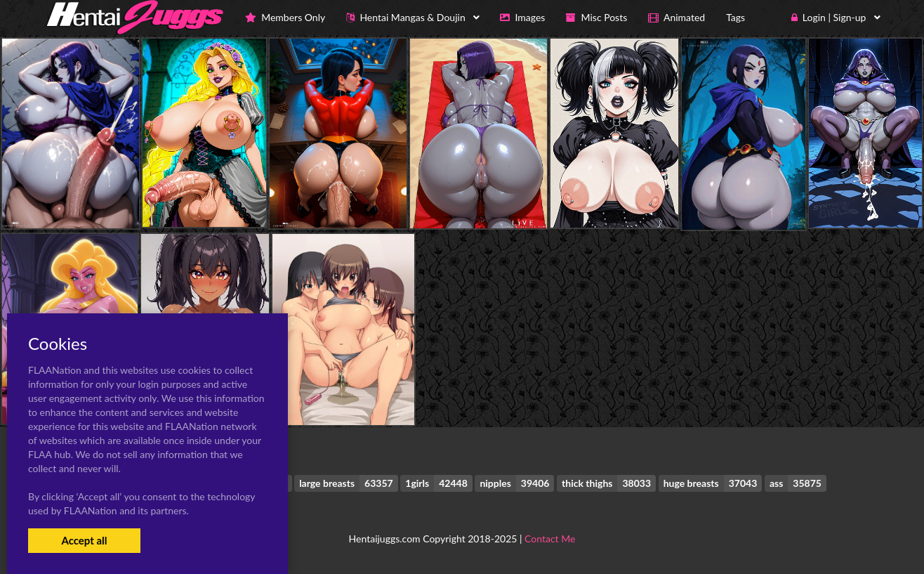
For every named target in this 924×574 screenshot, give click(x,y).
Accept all (84, 540)
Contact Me (550, 539)
